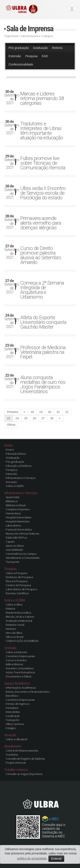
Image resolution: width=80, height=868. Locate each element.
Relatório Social (15, 625)
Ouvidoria (12, 755)
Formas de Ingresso (18, 704)
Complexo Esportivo (18, 509)
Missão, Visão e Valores (20, 617)
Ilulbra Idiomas (15, 664)
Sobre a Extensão (16, 652)
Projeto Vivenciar (16, 763)
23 (9, 418)
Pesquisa (31, 56)
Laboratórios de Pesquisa (21, 589)
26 (35, 418)
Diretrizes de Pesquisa (19, 577)
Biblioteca (12, 501)
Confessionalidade (21, 64)
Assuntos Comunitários (20, 668)
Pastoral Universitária (19, 529)
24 (17, 418)
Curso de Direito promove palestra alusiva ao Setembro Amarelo (41, 255)
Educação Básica (16, 454)
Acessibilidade (14, 550)
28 (52, 418)
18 (32, 412)
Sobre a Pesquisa (16, 573)
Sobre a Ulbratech (17, 739)
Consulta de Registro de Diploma (25, 759)
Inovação (11, 482)
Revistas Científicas (17, 593)
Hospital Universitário (19, 517)
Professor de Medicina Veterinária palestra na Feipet (43, 352)
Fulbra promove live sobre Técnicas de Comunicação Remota (43, 163)
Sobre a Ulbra (14, 604)
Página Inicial (11, 36)
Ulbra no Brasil (15, 637)
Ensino (10, 450)
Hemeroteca (13, 513)
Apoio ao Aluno (15, 546)
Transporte (12, 562)
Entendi (56, 859)
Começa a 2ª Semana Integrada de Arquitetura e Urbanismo (42, 290)
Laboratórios (13, 525)
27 (43, 418)
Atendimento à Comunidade (23, 558)
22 (67, 412)
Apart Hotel (12, 497)
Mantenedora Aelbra (18, 613)
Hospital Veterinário (18, 521)
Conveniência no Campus (21, 554)
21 (58, 412)
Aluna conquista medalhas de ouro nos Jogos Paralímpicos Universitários (43, 384)
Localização (13, 716)
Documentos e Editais (19, 676)
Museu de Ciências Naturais (23, 533)
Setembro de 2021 (10, 97)
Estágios (11, 728)
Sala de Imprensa (30, 29)
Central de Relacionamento (22, 750)
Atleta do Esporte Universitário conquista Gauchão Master (43, 322)
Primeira (13, 412)
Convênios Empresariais (20, 656)
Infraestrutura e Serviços (21, 478)
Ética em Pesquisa (17, 581)
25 (26, 418)
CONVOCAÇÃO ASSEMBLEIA (22, 641)
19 (41, 412)
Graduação (40, 48)
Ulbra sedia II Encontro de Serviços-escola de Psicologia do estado (43, 193)
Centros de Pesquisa (18, 585)
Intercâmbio (13, 712)
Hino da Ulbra (14, 633)
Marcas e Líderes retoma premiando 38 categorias (42, 98)
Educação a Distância (18, 466)
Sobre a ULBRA (15, 486)
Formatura (12, 708)
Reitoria (57, 48)
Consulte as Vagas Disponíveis (24, 774)
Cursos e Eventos (16, 660)
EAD (45, 56)
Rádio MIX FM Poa (16, 538)
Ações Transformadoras (20, 672)
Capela (10, 542)
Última (11, 425)
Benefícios (12, 696)
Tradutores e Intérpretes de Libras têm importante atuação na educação (42, 131)
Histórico (11, 629)
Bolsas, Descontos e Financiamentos (28, 692)
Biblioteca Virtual (16, 505)
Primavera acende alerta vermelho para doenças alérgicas (41, 223)
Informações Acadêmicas (21, 688)
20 (49, 412)
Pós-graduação (19, 48)
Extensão (15, 56)
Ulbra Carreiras (15, 724)
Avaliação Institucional (19, 621)
